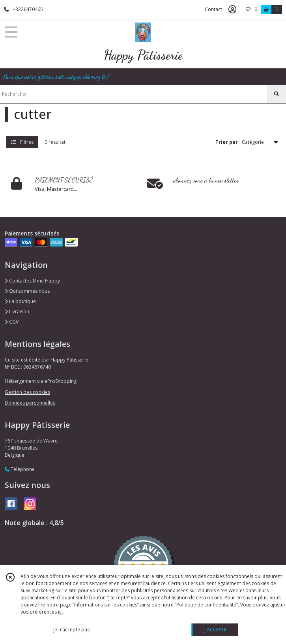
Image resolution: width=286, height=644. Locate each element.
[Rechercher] (277, 94)
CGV (12, 322)
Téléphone (20, 469)
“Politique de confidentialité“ (206, 605)
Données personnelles (30, 403)
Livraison (17, 312)
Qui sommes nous (27, 291)
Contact (213, 9)
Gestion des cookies (27, 392)
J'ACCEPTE (215, 630)
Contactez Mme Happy (32, 281)
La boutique (20, 301)
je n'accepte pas (71, 630)
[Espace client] (232, 9)
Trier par (227, 142)
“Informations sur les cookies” (106, 605)
